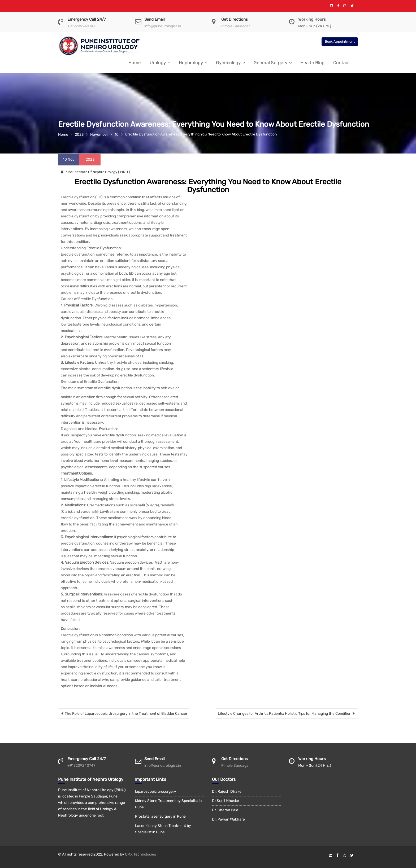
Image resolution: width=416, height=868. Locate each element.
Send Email (155, 19)
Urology (158, 63)
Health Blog (312, 63)
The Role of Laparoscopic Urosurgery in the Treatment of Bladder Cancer (126, 714)
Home (135, 63)
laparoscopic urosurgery (156, 792)
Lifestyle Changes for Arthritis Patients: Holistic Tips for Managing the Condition (285, 714)
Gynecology (228, 63)
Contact (342, 63)
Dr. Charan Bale (225, 810)
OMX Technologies (140, 854)
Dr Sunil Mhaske (226, 801)
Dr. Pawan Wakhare (228, 819)
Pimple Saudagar (236, 26)
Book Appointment (340, 41)
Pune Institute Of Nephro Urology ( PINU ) (95, 172)
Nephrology (191, 63)
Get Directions (235, 19)
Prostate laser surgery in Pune (160, 816)
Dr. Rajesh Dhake (227, 792)
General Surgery (270, 63)
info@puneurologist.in (163, 26)
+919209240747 (81, 26)
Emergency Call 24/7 (87, 19)
